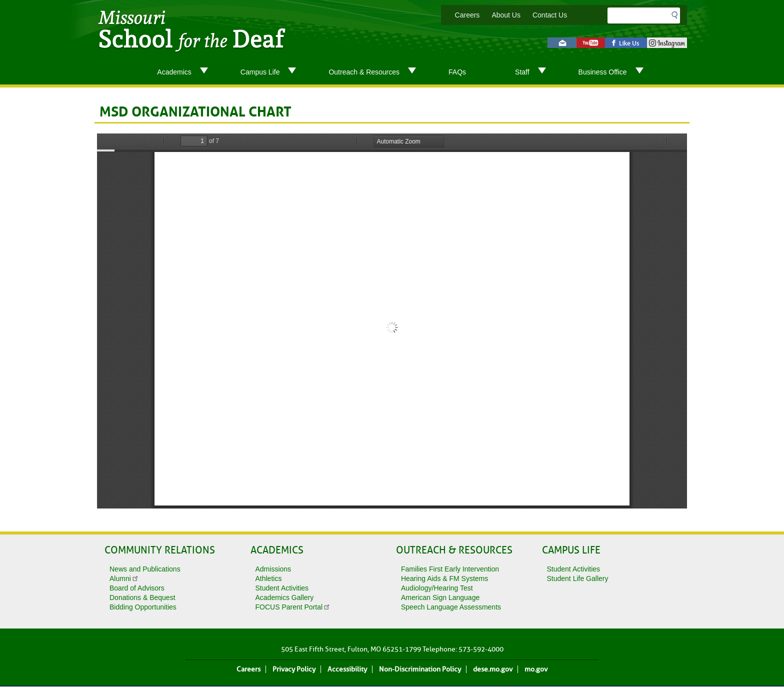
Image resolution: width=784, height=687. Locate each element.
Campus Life (272, 72)
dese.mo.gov (493, 669)
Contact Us (550, 15)
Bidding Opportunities (143, 607)
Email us (562, 43)
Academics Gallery (285, 597)
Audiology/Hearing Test (437, 588)
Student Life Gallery (578, 578)
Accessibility (347, 669)
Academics (186, 72)
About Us (506, 15)
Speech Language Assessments (451, 607)
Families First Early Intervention (450, 569)
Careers (467, 15)
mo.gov (536, 669)
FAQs (457, 72)
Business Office (615, 72)
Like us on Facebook (626, 43)
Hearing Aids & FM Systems (444, 578)
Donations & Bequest (142, 597)
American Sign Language (440, 597)
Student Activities (282, 588)
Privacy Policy (294, 669)
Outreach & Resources (376, 72)
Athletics (269, 578)
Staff (534, 72)
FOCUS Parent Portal (293, 607)
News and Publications (145, 569)
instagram (667, 43)
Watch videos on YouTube (591, 43)
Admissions (273, 569)
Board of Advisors (137, 588)
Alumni (124, 578)
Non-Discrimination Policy (420, 669)
